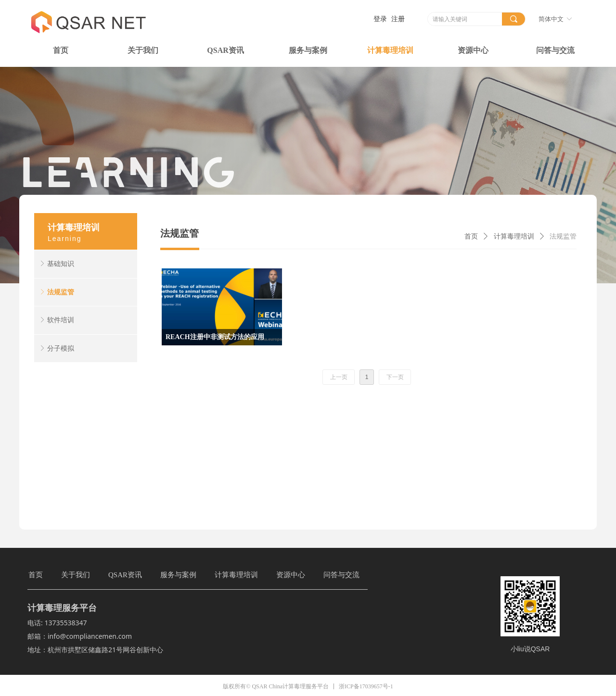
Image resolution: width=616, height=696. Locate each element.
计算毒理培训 (514, 236)
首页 (471, 236)
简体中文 (551, 19)
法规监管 (563, 236)
